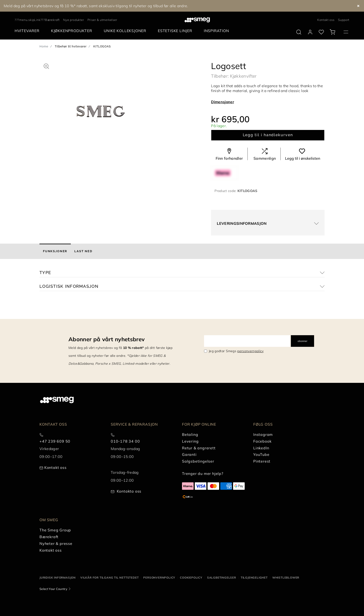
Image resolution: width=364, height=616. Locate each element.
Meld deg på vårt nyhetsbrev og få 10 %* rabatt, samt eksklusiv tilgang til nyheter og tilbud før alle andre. (96, 6)
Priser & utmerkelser (102, 20)
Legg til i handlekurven (268, 135)
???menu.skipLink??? (30, 20)
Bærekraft (52, 20)
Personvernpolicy (159, 578)
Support (344, 20)
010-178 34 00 (125, 441)
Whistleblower (286, 578)
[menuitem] (28, 31)
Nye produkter (73, 20)
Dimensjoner (223, 102)
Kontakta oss (129, 491)
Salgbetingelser (222, 578)
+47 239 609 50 (55, 441)
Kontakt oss (326, 20)
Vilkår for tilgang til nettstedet (109, 578)
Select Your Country (53, 589)
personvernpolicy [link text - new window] (250, 351)
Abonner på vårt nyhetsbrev (107, 339)
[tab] (55, 251)
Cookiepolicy (191, 578)
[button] (46, 66)
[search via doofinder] (299, 32)
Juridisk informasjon (58, 578)
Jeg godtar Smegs (236, 351)
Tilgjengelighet (254, 578)
